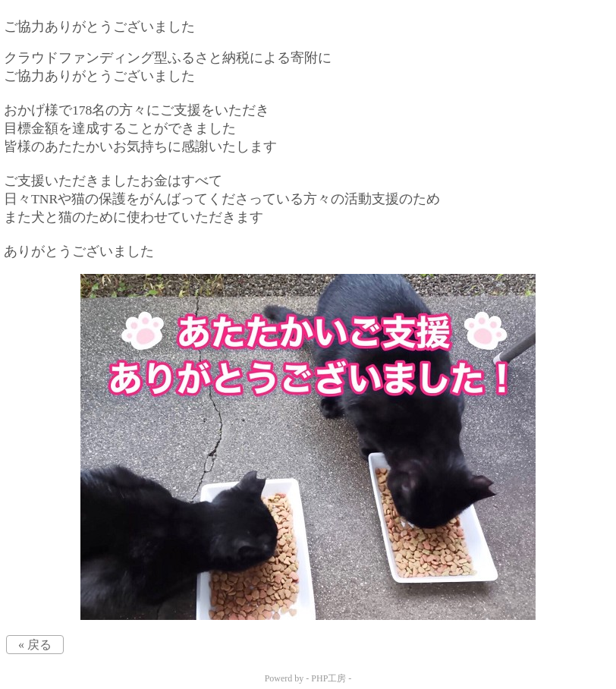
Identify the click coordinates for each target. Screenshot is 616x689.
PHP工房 (328, 678)
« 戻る (35, 645)
